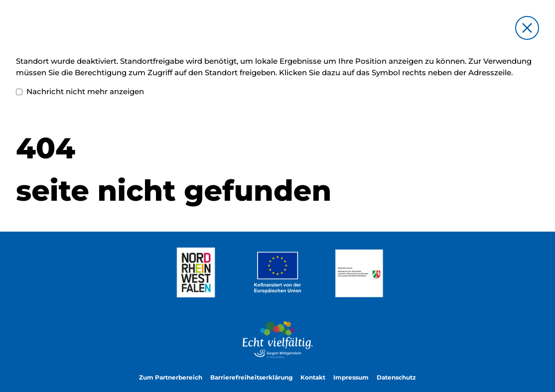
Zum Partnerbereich (171, 378)
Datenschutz (396, 378)
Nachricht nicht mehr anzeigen (80, 92)
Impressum (351, 378)
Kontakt (313, 378)
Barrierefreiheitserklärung (251, 378)
